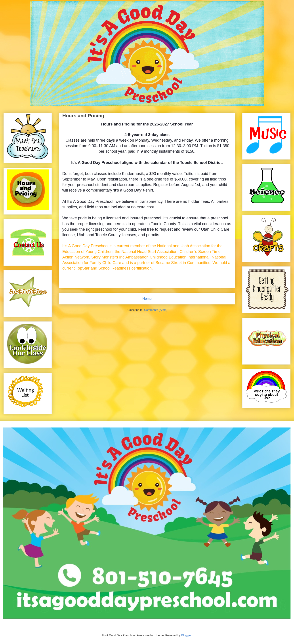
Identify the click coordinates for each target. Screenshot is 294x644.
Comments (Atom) (156, 310)
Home (147, 299)
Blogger (186, 635)
